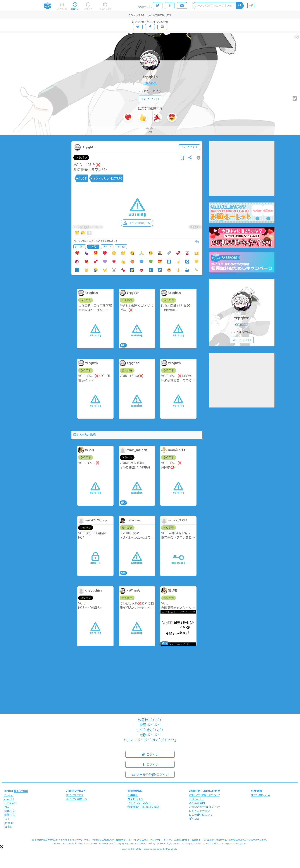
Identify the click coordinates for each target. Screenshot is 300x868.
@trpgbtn (150, 83)
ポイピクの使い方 (76, 799)
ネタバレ (81, 158)
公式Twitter (196, 799)
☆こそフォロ (150, 99)
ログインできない (200, 811)
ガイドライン (135, 799)
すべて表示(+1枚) (137, 223)
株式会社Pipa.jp (260, 795)
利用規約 (133, 795)
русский (9, 823)
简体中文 (10, 811)
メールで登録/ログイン (150, 774)
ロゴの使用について (201, 815)
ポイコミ (194, 819)
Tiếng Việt (10, 803)
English (9, 795)
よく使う (80, 247)
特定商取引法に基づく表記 (143, 807)
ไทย (7, 819)
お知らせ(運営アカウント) (205, 795)
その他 (121, 247)
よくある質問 (197, 803)
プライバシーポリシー (141, 803)
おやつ (107, 247)
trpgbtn (150, 77)
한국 (7, 807)
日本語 (8, 827)
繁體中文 (10, 815)
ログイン (150, 754)
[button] (2, 847)
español (9, 799)
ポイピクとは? (75, 795)
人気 (93, 247)
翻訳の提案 (21, 791)
